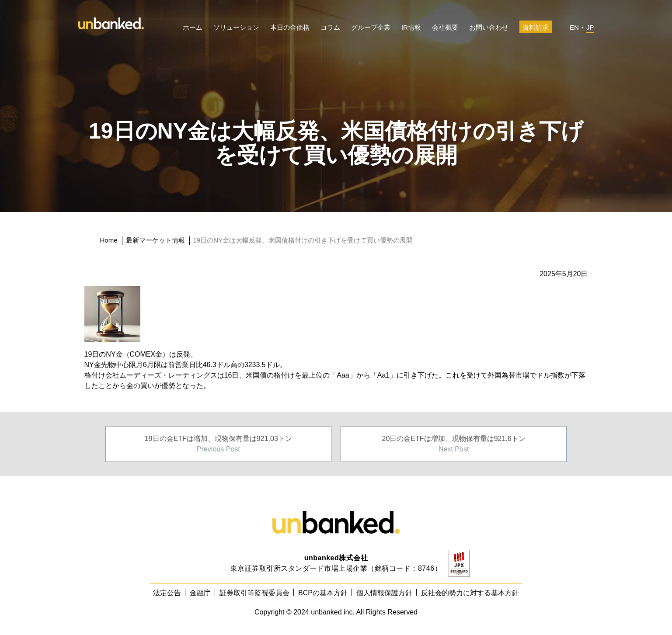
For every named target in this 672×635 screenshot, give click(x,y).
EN (574, 27)
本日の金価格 (290, 27)
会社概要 (445, 27)
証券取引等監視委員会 (254, 593)
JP (590, 27)
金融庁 (200, 593)
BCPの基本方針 (323, 593)
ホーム (193, 27)
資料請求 (536, 27)
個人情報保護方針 (384, 593)
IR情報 (411, 27)
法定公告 (167, 593)
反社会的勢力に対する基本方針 (470, 593)
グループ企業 (371, 27)
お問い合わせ (489, 27)
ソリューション (236, 27)
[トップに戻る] (111, 240)
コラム (330, 27)
